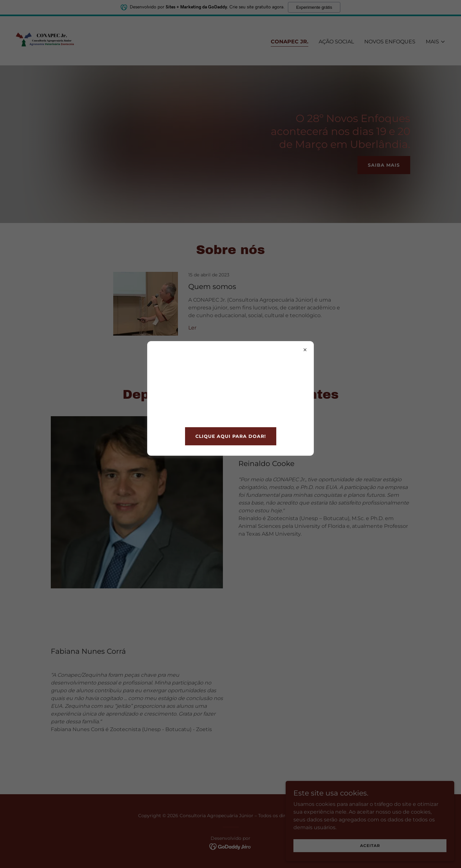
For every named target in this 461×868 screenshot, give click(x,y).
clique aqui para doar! (231, 436)
